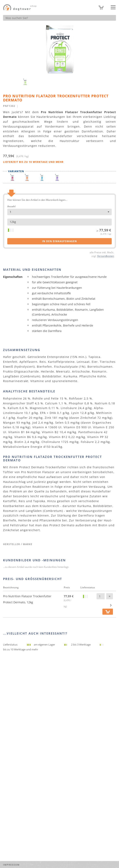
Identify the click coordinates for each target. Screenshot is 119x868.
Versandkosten (106, 256)
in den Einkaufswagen (59, 241)
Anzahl (11, 206)
